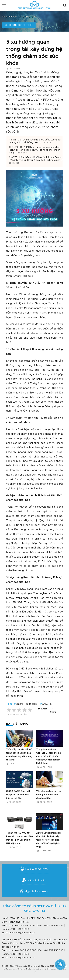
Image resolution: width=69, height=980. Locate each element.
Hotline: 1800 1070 (36, 870)
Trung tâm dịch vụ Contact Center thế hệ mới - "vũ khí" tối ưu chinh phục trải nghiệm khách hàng (49, 756)
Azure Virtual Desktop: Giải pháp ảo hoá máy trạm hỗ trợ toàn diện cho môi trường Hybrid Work (49, 840)
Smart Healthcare (26, 704)
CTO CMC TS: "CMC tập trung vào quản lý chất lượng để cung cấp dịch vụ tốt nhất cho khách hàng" (34, 150)
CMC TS (47, 704)
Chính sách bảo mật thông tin (31, 969)
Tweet (42, 709)
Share (53, 710)
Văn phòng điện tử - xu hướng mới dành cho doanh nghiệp (49, 795)
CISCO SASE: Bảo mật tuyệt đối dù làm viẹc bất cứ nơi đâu (18, 795)
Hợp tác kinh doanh (36, 892)
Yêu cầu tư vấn (37, 881)
